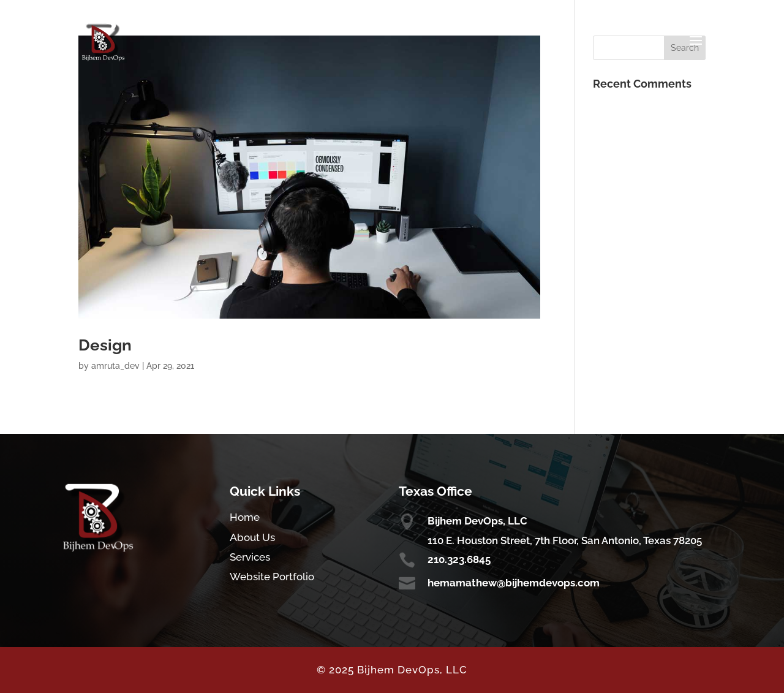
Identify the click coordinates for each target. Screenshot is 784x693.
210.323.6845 (459, 559)
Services (250, 557)
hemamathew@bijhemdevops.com (514, 583)
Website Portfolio (272, 577)
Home (245, 517)
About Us (252, 537)
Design (105, 345)
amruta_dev (115, 366)
